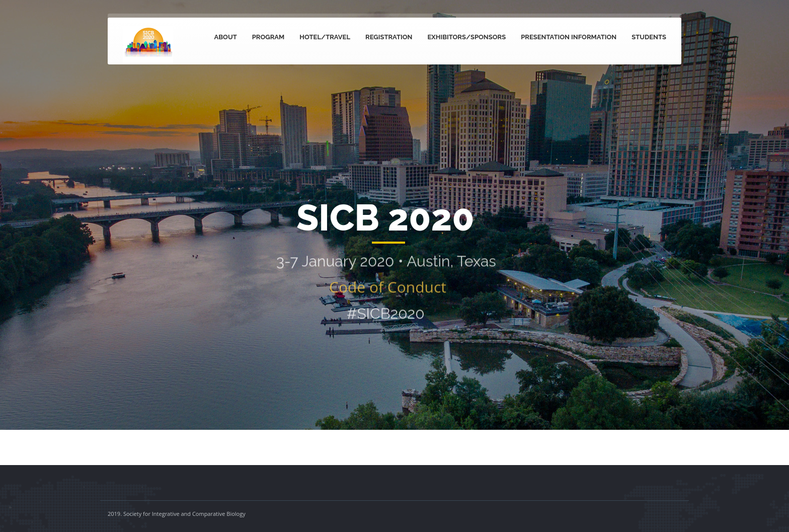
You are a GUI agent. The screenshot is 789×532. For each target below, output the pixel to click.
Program (268, 37)
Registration (389, 37)
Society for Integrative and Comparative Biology (184, 514)
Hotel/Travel (325, 37)
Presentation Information (569, 37)
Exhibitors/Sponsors (467, 37)
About (226, 37)
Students (649, 37)
